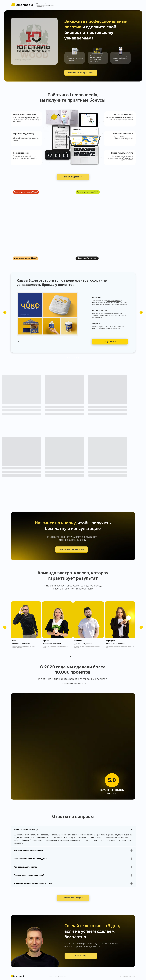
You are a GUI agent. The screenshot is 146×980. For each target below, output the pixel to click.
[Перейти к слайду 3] (72, 358)
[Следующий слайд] (141, 312)
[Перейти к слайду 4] (74, 358)
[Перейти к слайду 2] (70, 358)
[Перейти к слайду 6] (78, 358)
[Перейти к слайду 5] (76, 358)
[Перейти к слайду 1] (68, 358)
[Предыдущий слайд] (5, 312)
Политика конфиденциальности (58, 976)
